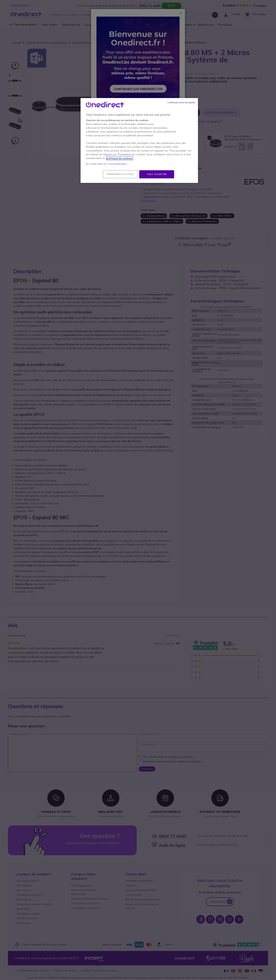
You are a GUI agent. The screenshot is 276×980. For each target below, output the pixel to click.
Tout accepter (157, 174)
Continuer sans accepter (181, 102)
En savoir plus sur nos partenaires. (107, 164)
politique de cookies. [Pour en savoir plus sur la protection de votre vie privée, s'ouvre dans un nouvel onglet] (120, 158)
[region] (139, 140)
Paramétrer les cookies (120, 174)
